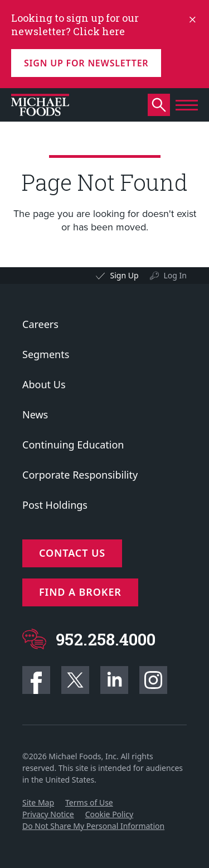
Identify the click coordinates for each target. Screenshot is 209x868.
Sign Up (124, 275)
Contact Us (72, 553)
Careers (40, 324)
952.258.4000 (106, 639)
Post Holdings (55, 505)
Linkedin (114, 680)
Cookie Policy (109, 814)
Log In (175, 275)
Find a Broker (80, 592)
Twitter (75, 680)
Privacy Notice (48, 814)
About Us (44, 384)
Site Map (38, 802)
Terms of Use (89, 802)
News (35, 414)
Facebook (36, 680)
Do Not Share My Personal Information (93, 826)
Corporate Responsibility (80, 475)
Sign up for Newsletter (86, 63)
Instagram (153, 680)
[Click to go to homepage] (40, 105)
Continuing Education (73, 445)
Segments (46, 354)
